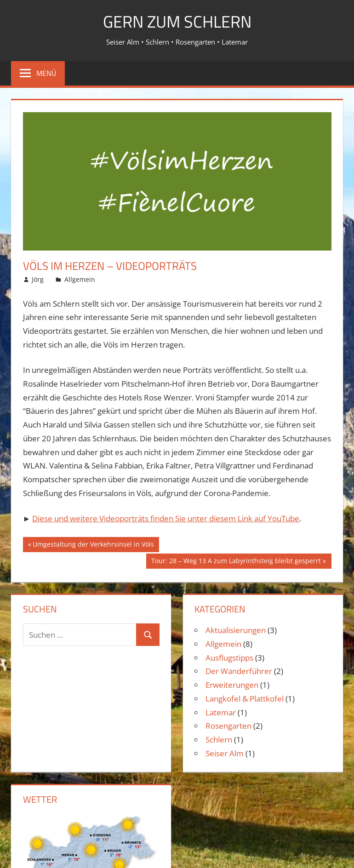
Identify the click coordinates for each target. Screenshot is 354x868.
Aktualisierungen (236, 630)
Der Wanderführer (239, 671)
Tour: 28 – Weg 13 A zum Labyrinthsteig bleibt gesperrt (236, 562)
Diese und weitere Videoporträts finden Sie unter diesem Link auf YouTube (166, 518)
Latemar (221, 712)
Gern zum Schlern (177, 21)
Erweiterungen (232, 685)
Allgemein (80, 279)
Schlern (219, 740)
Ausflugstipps (229, 658)
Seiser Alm (225, 753)
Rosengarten (228, 726)
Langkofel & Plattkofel (245, 699)
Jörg (38, 279)
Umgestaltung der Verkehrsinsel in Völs (93, 545)
